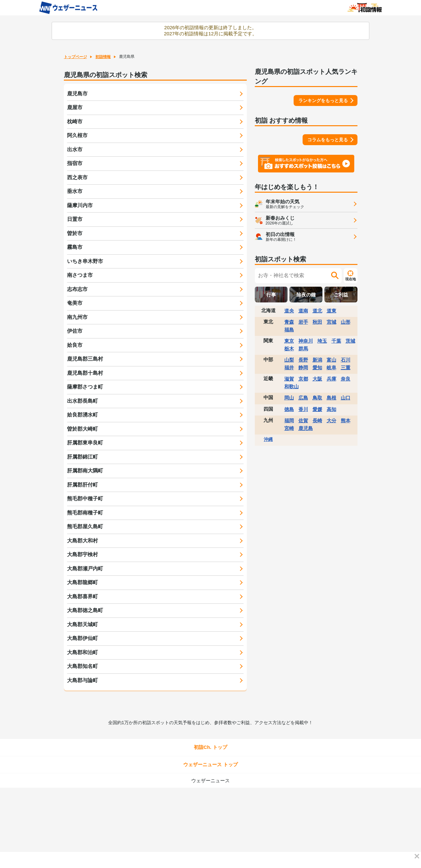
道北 (317, 311)
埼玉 (322, 341)
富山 (331, 360)
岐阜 (331, 368)
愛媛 (317, 409)
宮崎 (289, 428)
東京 (289, 341)
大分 (331, 421)
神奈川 (306, 341)
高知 (331, 409)
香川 (303, 409)
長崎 (317, 421)
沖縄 (268, 439)
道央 (289, 311)
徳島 (289, 409)
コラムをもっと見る (328, 140)
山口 (346, 398)
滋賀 (289, 379)
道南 (303, 311)
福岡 (289, 421)
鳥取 (317, 398)
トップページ (75, 57)
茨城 (350, 341)
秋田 (317, 322)
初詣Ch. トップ (210, 747)
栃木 (289, 349)
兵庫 (331, 379)
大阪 (317, 379)
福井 (289, 368)
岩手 (303, 322)
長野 (303, 360)
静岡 (303, 368)
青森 (289, 322)
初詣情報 (103, 57)
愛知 (317, 368)
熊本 (346, 421)
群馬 (303, 349)
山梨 (289, 360)
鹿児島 (306, 428)
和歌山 (292, 386)
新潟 (317, 360)
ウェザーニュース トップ (210, 764)
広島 (303, 398)
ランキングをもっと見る (323, 101)
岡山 (289, 398)
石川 (346, 360)
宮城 (331, 322)
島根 (331, 398)
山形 (346, 322)
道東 (331, 311)
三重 (346, 368)
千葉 (336, 341)
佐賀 (303, 421)
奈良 (346, 379)
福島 (289, 330)
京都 (303, 379)
